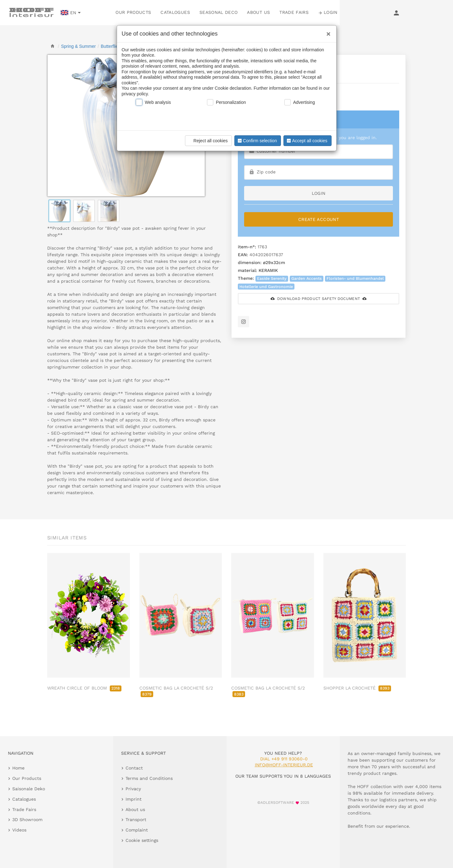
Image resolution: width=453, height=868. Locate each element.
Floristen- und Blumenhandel (355, 278)
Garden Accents (307, 278)
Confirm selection (257, 141)
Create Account (319, 219)
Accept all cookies (306, 141)
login (319, 193)
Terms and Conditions (149, 778)
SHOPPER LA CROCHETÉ (357, 688)
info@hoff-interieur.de (284, 765)
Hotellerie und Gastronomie (266, 287)
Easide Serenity (272, 278)
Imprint (134, 799)
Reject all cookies (207, 141)
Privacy (133, 789)
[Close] (327, 32)
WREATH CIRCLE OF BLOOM (84, 688)
